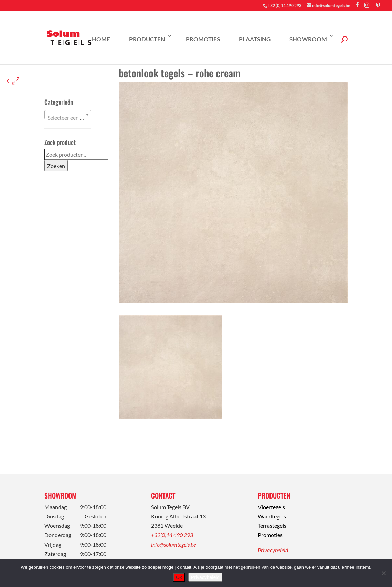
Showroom (308, 39)
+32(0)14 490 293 (172, 535)
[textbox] (68, 118)
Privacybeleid (273, 550)
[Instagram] (367, 5)
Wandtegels (272, 516)
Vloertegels (271, 507)
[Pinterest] (378, 5)
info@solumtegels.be (173, 544)
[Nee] (383, 573)
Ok (179, 577)
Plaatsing (255, 39)
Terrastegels (272, 526)
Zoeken (56, 166)
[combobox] (68, 115)
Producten (147, 39)
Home (101, 39)
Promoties (203, 39)
